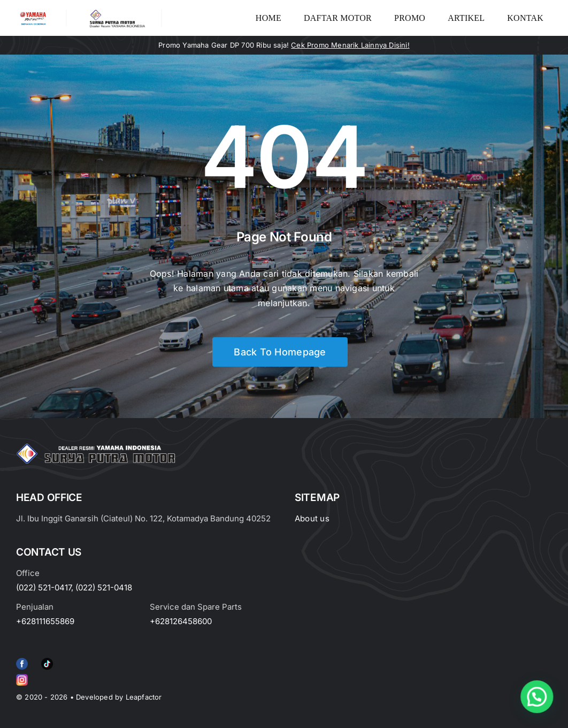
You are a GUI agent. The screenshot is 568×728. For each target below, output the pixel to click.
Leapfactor (144, 697)
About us (312, 518)
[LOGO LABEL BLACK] (116, 13)
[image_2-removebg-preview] (33, 14)
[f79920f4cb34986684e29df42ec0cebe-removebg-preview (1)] (22, 660)
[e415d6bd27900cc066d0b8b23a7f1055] (47, 660)
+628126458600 (181, 621)
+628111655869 (45, 621)
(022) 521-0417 (44, 587)
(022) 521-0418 (104, 587)
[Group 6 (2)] (22, 676)
